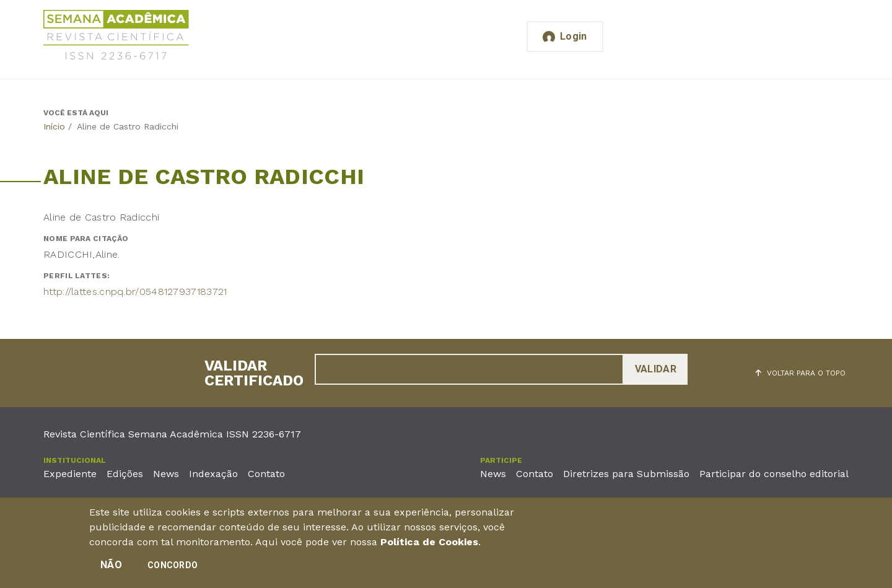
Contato (266, 474)
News (166, 474)
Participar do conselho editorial (774, 474)
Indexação (213, 474)
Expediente (70, 474)
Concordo (173, 568)
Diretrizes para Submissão (626, 474)
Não (111, 567)
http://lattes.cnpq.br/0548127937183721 (135, 292)
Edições (125, 474)
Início (54, 126)
